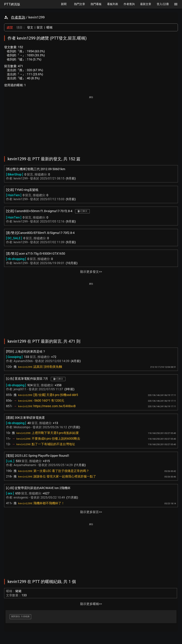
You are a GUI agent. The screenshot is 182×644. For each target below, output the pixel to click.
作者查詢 (18, 17)
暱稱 (49, 27)
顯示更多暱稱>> (91, 604)
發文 (30, 27)
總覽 (10, 27)
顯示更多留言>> (91, 512)
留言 (40, 27)
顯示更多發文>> (91, 272)
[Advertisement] (91, 124)
